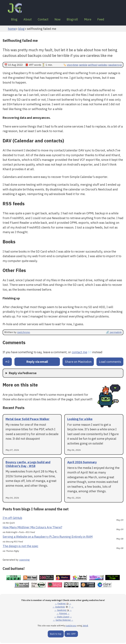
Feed (110, 20)
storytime (73, 66)
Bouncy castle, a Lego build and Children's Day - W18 (28, 465)
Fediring (62, 604)
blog (21, 29)
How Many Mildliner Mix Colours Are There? (32, 528)
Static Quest (63, 618)
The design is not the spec (20, 547)
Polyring (63, 614)
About (30, 20)
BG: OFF (71, 635)
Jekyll (85, 626)
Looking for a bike (80, 420)
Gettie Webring (63, 621)
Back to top (56, 635)
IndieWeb (60, 608)
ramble (83, 66)
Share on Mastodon (78, 363)
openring (24, 561)
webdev (103, 66)
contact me (79, 353)
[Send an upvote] (7, 363)
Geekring (62, 611)
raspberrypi (115, 66)
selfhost (93, 66)
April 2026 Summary (82, 463)
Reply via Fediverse (23, 374)
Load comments (110, 363)
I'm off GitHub (12, 519)
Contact (47, 20)
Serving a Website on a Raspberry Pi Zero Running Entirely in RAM (48, 537)
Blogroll (79, 20)
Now (62, 20)
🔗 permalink (114, 333)
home (12, 29)
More (95, 20)
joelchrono (24, 333)
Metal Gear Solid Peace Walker (28, 420)
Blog (15, 20)
